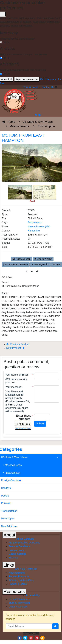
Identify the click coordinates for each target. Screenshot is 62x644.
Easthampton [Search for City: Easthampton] (35, 222)
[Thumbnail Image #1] (20, 192)
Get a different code (23, 428)
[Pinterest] (37, 638)
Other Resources (18, 607)
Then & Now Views (19, 603)
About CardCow (25, 539)
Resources (14, 591)
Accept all (7, 79)
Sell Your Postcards (26, 569)
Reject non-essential (27, 79)
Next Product (15, 348)
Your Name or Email (17, 375)
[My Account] (39, 115)
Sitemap (13, 558)
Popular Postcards (19, 576)
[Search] (36, 115)
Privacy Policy (17, 550)
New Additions (17, 573)
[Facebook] (20, 638)
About (9, 535)
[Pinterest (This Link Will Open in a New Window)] (37, 272)
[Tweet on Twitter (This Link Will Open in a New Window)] (32, 272)
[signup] (55, 626)
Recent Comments (19, 599)
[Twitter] (25, 638)
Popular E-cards (18, 584)
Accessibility (33, 595)
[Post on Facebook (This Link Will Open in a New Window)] (27, 272)
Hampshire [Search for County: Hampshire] (34, 231)
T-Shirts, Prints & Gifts (21, 580)
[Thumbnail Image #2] (44, 192)
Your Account (31, 87)
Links (9, 565)
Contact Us (48, 87)
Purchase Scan (21, 259)
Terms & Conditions (20, 546)
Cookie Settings (17, 554)
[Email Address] (29, 626)
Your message (13, 387)
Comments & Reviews (16, 264)
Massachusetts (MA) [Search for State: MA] (39, 227)
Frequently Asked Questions (24, 543)
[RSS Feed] (42, 638)
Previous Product (18, 344)
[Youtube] (31, 638)
